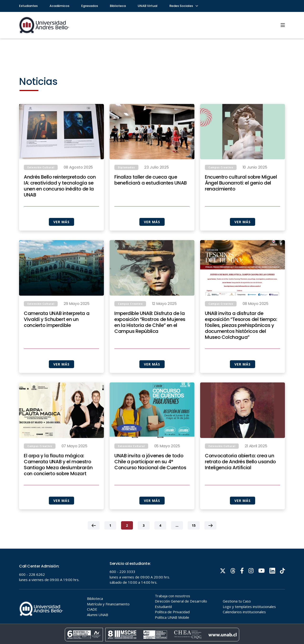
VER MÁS (61, 222)
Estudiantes (28, 6)
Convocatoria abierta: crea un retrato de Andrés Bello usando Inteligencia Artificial (240, 478)
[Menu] (283, 25)
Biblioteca (118, 6)
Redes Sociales (183, 6)
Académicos (59, 6)
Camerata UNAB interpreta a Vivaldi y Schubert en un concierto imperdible (57, 335)
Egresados (90, 6)
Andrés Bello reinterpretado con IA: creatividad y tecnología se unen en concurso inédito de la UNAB (60, 186)
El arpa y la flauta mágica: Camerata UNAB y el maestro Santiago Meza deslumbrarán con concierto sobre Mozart (58, 481)
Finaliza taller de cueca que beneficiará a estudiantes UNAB (151, 180)
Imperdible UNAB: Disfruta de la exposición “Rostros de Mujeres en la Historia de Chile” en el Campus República (150, 338)
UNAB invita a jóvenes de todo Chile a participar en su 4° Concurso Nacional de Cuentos (150, 478)
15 (194, 541)
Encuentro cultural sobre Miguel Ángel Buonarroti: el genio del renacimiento (241, 183)
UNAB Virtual (148, 6)
